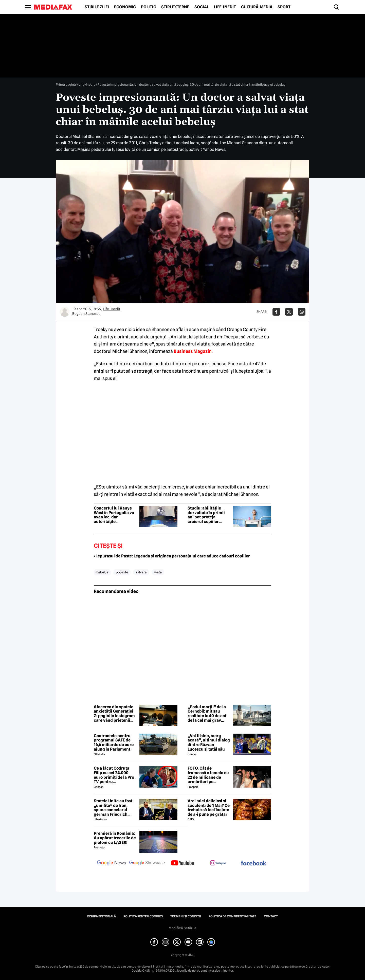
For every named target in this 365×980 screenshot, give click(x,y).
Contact (271, 916)
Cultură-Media (257, 7)
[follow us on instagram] (218, 863)
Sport (284, 7)
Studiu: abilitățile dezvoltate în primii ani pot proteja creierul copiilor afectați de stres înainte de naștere (206, 515)
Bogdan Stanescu (86, 314)
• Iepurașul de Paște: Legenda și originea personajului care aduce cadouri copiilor (172, 556)
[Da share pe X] (289, 312)
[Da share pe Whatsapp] (302, 312)
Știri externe (175, 7)
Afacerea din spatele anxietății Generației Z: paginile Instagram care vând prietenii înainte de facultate (114, 714)
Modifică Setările (182, 928)
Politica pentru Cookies (143, 916)
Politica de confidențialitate (232, 916)
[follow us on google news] (112, 863)
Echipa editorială (102, 916)
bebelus (102, 572)
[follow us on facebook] (253, 864)
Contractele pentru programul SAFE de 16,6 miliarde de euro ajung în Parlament (114, 742)
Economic (125, 7)
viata (158, 572)
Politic (149, 7)
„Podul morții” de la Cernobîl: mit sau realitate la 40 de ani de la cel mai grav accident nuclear (207, 714)
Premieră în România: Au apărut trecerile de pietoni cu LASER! (115, 838)
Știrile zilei (97, 7)
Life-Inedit (225, 7)
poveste (122, 572)
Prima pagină (66, 84)
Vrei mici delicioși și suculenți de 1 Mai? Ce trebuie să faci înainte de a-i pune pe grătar (209, 808)
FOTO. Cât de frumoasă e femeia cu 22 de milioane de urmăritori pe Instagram (208, 775)
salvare (141, 572)
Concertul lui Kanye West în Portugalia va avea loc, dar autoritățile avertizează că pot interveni (114, 515)
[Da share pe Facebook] (276, 312)
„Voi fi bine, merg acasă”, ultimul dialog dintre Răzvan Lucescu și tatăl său (209, 742)
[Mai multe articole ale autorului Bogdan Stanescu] (65, 312)
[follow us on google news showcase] (147, 863)
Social (202, 7)
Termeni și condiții (186, 916)
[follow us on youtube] (182, 863)
